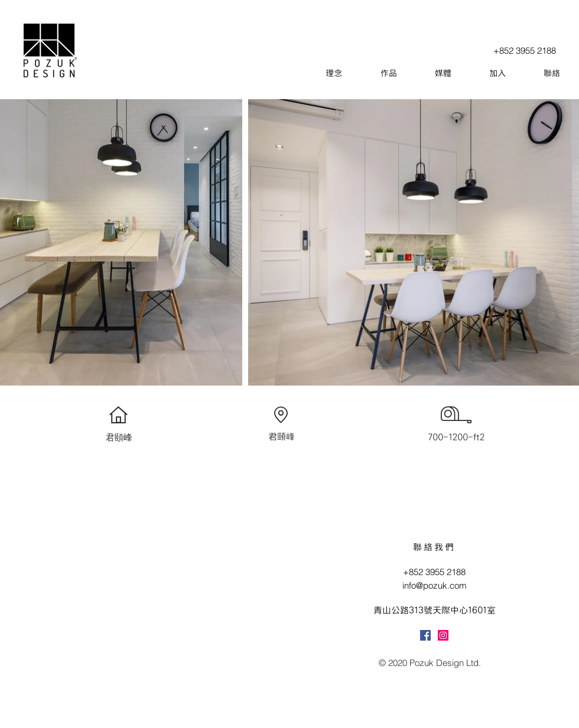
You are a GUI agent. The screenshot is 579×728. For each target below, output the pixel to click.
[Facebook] (425, 635)
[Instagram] (443, 635)
